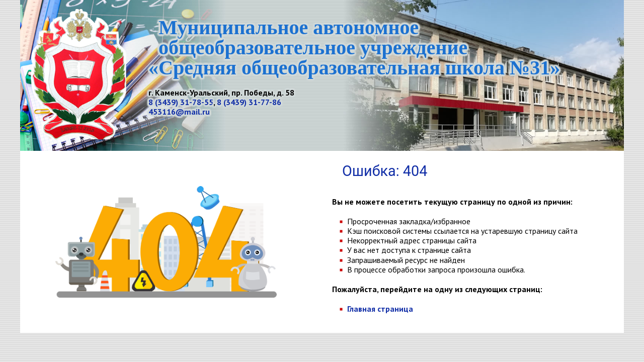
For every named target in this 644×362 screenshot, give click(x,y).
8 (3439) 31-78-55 (181, 102)
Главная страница (380, 309)
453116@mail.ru (179, 112)
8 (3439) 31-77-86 (249, 102)
